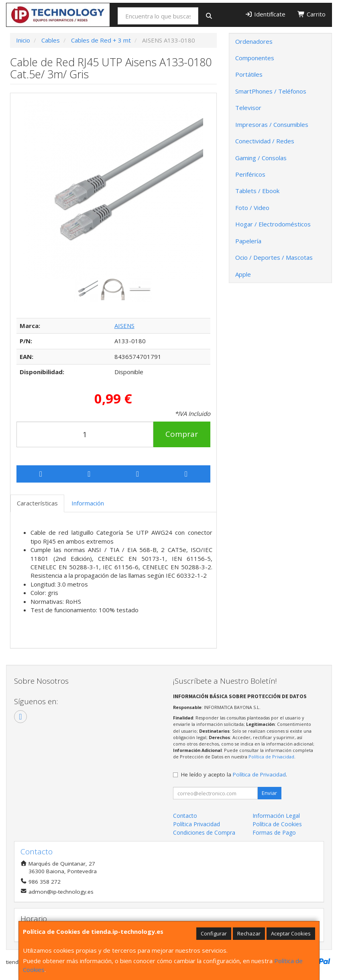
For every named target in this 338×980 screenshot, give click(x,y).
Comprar (182, 434)
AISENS (124, 326)
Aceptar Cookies (291, 933)
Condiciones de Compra (204, 832)
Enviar (269, 793)
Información (88, 503)
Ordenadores (254, 41)
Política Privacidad (196, 824)
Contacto (185, 816)
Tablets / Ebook (257, 191)
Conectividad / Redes (265, 141)
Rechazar (249, 933)
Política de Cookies (277, 824)
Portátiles (249, 74)
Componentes (255, 58)
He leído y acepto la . (234, 774)
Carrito (312, 14)
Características (37, 503)
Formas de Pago (274, 832)
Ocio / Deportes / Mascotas (274, 257)
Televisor (248, 108)
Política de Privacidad (271, 757)
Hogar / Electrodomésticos (273, 224)
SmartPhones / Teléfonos (271, 91)
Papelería (248, 241)
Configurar (214, 933)
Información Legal (276, 816)
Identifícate (265, 14)
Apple (243, 274)
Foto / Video (252, 208)
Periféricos (250, 174)
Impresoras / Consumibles (272, 124)
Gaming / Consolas (261, 158)
